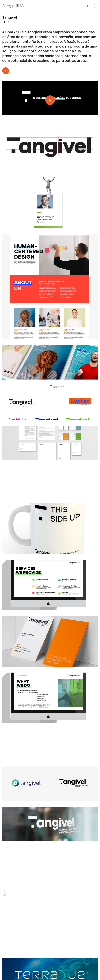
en (89, 6)
